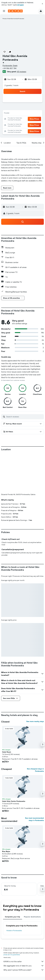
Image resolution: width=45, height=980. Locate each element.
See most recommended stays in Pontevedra (34, 819)
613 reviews (21, 72)
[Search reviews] (24, 417)
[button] (42, 4)
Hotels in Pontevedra (14, 931)
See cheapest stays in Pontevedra (35, 770)
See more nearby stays (35, 721)
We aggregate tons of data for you (24, 966)
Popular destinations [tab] (32, 917)
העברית (20, 5)
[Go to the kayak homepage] (15, 11)
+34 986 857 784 (9, 68)
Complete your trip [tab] (13, 917)
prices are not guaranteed (12, 955)
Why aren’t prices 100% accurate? (24, 970)
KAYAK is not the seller (24, 961)
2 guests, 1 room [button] (11, 85)
